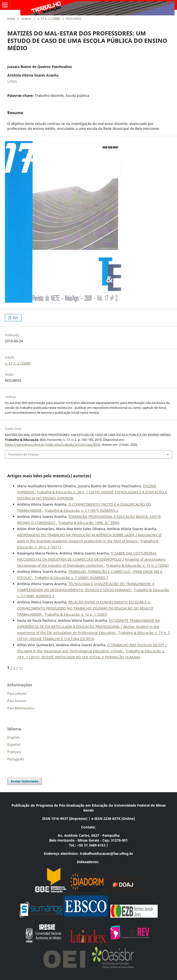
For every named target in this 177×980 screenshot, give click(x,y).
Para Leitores (17, 693)
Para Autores (17, 701)
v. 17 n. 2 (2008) (49, 19)
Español (14, 744)
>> (21, 668)
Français (14, 752)
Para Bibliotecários (21, 708)
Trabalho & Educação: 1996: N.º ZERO (89, 523)
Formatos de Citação (23, 454)
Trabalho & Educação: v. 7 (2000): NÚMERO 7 (71, 578)
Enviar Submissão (25, 781)
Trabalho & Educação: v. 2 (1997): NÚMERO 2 (81, 510)
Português (16, 759)
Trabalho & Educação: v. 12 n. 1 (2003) (76, 614)
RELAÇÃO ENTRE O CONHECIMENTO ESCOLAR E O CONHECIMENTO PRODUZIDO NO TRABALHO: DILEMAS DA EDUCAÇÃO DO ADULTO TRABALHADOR (85, 608)
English (13, 737)
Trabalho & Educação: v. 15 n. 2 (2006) (137, 565)
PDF (15, 318)
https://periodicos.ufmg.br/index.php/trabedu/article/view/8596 (53, 445)
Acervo (26, 19)
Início (11, 19)
